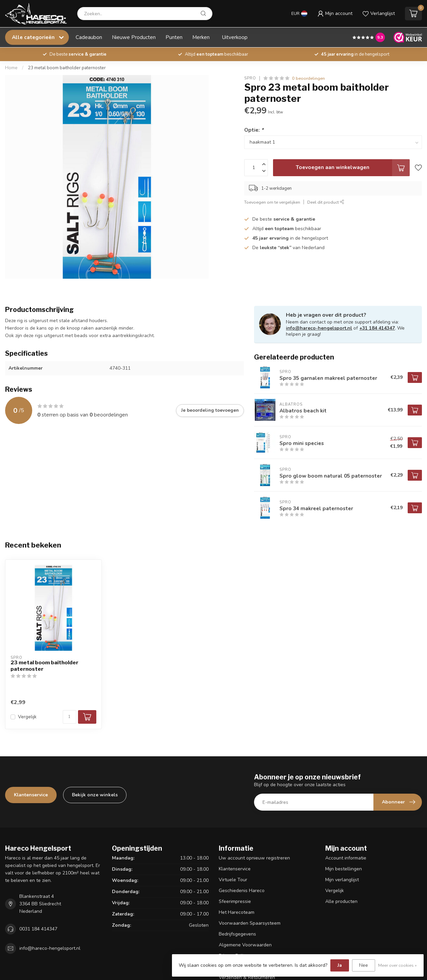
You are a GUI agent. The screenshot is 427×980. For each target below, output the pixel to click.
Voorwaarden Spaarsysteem (250, 923)
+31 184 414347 (377, 328)
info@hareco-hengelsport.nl (319, 328)
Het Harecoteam (237, 912)
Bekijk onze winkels (95, 795)
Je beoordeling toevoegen (210, 410)
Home (11, 68)
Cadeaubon (89, 37)
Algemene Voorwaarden (245, 945)
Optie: (254, 130)
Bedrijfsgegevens (237, 934)
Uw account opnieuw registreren (254, 858)
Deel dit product (326, 202)
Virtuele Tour (233, 880)
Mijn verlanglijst (342, 880)
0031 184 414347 (38, 929)
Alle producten (341, 901)
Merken (201, 37)
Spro (250, 78)
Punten (174, 37)
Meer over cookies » (397, 965)
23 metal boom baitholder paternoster (67, 68)
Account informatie (346, 858)
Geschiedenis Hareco (242, 891)
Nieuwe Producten (134, 37)
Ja (340, 965)
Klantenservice (31, 795)
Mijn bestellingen (344, 869)
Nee (364, 965)
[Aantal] (70, 717)
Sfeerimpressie (235, 901)
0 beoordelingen (308, 78)
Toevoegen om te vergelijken (272, 202)
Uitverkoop (235, 37)
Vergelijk (27, 717)
